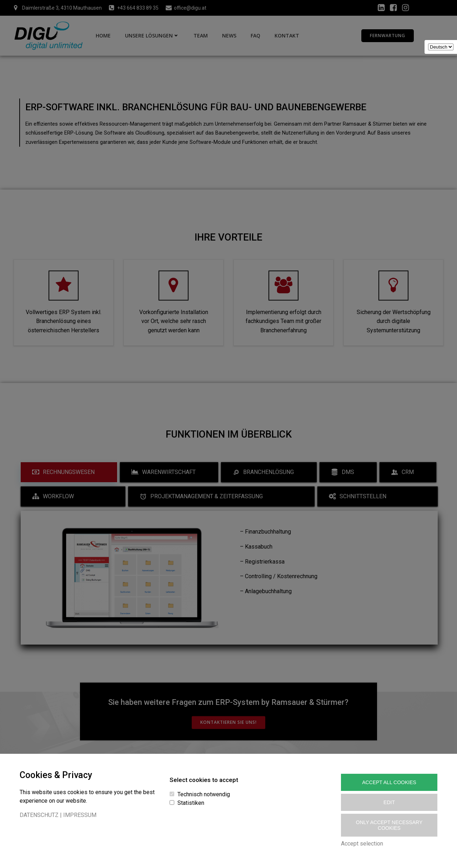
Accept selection (362, 844)
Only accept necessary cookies (389, 825)
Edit (389, 802)
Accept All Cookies (389, 782)
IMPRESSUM (80, 815)
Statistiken (191, 803)
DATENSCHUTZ (39, 815)
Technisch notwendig (204, 794)
